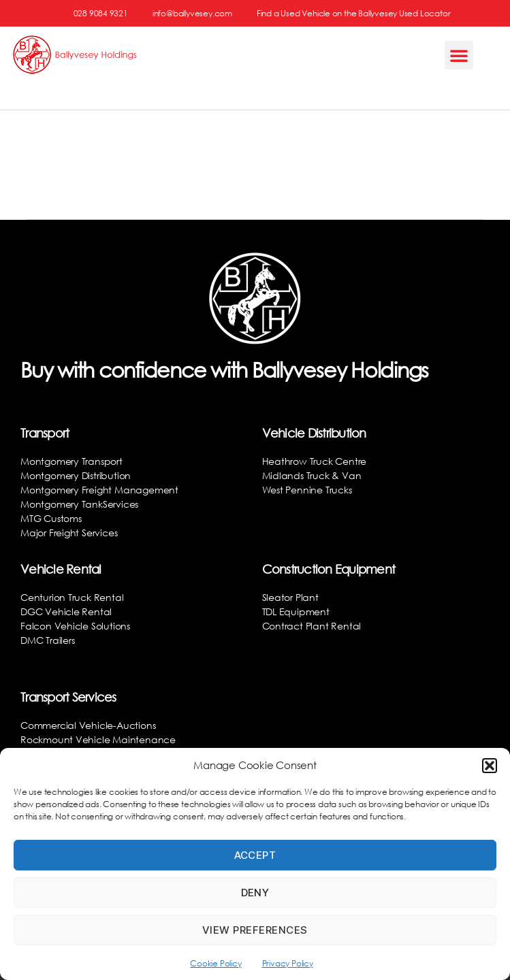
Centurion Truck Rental (72, 597)
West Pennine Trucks (307, 490)
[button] (490, 766)
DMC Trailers (47, 640)
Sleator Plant (290, 597)
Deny (255, 893)
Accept (255, 855)
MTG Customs (51, 518)
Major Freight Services (69, 533)
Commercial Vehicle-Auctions (88, 725)
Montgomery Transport (71, 461)
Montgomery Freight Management (99, 490)
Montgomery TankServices (79, 504)
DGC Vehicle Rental (66, 611)
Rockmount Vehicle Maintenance (98, 739)
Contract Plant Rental (312, 626)
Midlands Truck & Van (312, 475)
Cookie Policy (216, 963)
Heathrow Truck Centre (315, 461)
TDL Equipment (296, 611)
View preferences (255, 930)
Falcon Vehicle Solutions (75, 626)
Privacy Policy (288, 963)
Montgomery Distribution (76, 475)
